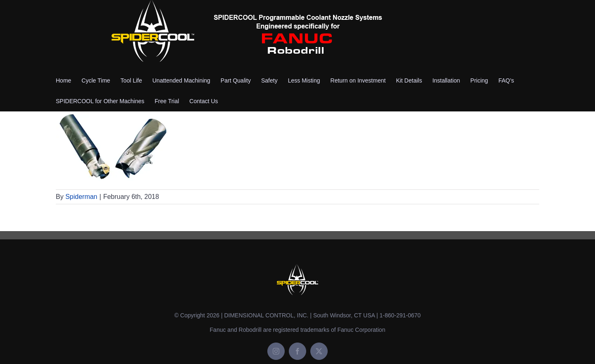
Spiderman (81, 197)
